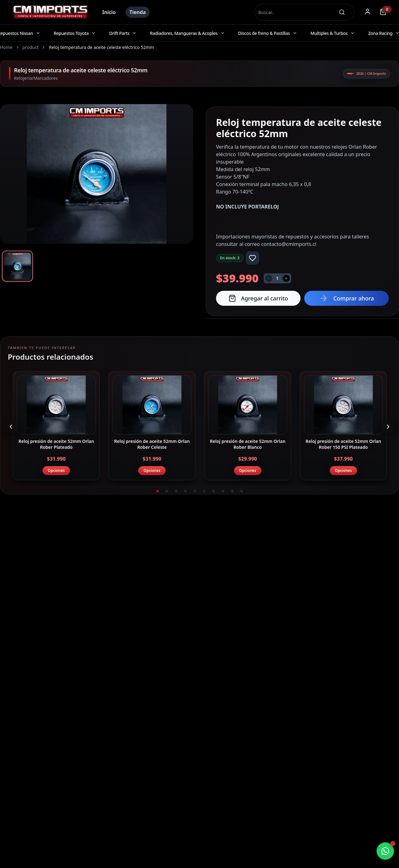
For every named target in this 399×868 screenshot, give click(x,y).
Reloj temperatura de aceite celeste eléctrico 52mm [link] (101, 47)
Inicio (109, 12)
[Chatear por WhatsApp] (385, 851)
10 (242, 492)
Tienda (138, 12)
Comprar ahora (346, 298)
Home (6, 47)
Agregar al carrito (258, 298)
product (31, 47)
